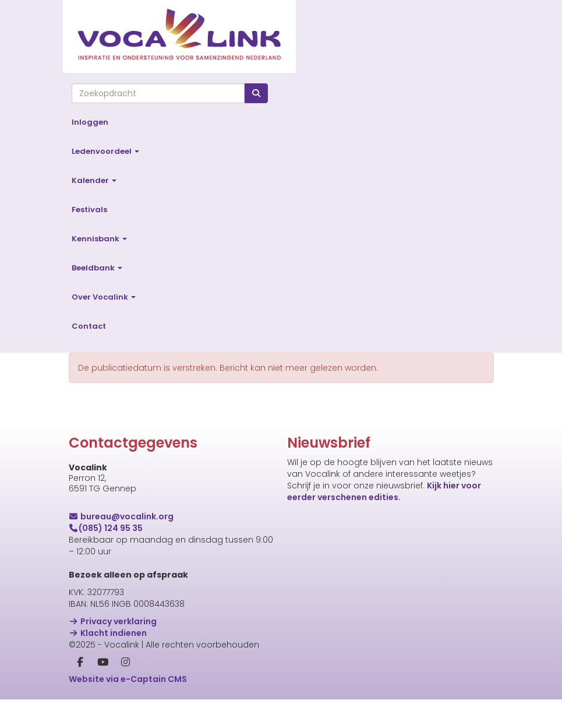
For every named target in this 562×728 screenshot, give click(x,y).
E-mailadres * (316, 554)
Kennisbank (99, 239)
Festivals (89, 210)
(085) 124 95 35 (106, 528)
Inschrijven (424, 678)
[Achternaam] (424, 646)
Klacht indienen (108, 633)
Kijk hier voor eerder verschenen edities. (384, 491)
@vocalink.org (121, 516)
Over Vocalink (104, 297)
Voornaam (310, 592)
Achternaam (314, 629)
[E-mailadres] (424, 572)
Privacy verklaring (113, 621)
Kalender (94, 180)
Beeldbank (97, 268)
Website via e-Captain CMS (128, 679)
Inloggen (90, 122)
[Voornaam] (424, 609)
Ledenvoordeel (105, 151)
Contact (89, 326)
